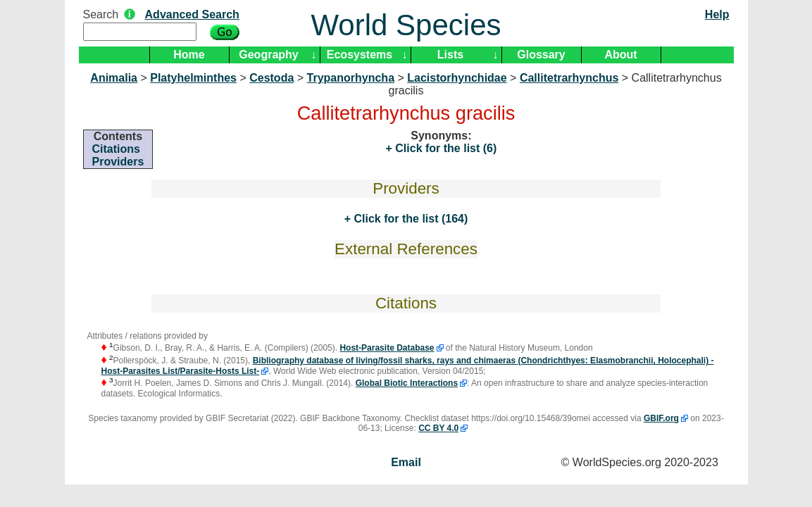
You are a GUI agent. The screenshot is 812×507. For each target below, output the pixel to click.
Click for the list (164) (409, 219)
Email (406, 462)
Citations (116, 149)
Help (717, 14)
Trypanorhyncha (351, 78)
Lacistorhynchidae (457, 78)
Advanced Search (192, 14)
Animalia (114, 78)
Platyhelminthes (193, 78)
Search (101, 14)
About (620, 55)
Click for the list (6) (444, 148)
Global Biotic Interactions (407, 383)
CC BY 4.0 (438, 428)
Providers (118, 162)
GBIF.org (661, 418)
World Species (406, 25)
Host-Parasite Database (387, 348)
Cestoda (271, 78)
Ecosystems (360, 55)
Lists (450, 55)
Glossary (541, 55)
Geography (268, 55)
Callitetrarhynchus (569, 78)
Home (189, 55)
